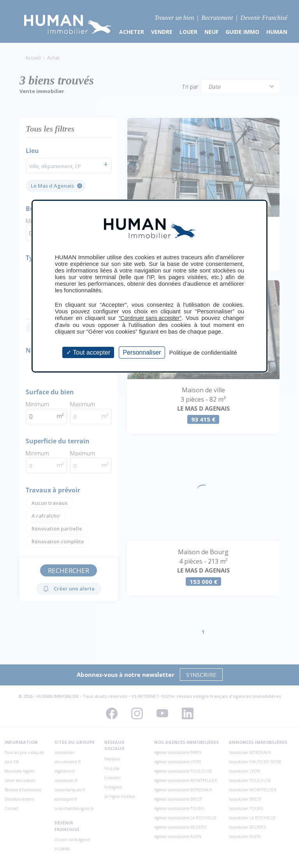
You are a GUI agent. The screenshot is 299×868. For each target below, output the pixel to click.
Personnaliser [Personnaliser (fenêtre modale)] (142, 352)
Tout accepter (88, 352)
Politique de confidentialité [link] (203, 352)
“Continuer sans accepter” (150, 318)
